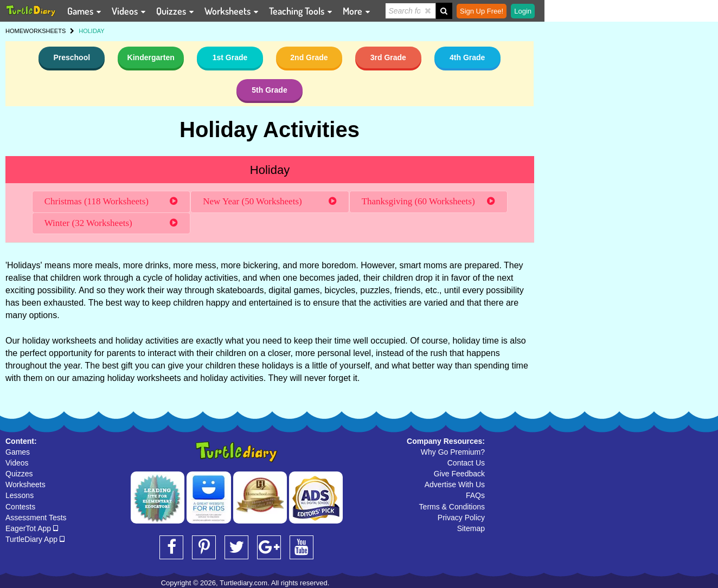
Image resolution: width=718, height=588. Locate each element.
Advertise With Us (455, 484)
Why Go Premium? (453, 452)
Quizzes (19, 474)
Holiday (270, 170)
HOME (14, 31)
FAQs (475, 495)
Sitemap (471, 528)
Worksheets (25, 484)
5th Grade (269, 90)
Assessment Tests (36, 518)
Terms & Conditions (452, 507)
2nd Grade (309, 57)
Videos (17, 463)
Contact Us (466, 463)
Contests (20, 507)
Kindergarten (151, 57)
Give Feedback (459, 474)
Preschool (72, 57)
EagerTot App (32, 528)
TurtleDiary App (35, 539)
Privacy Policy (461, 518)
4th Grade (467, 57)
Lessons (20, 495)
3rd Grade (388, 57)
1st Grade (230, 57)
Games (18, 452)
